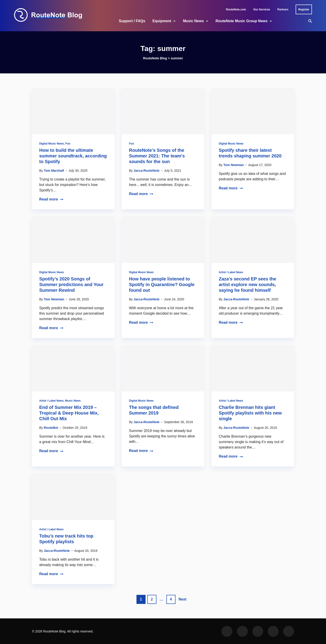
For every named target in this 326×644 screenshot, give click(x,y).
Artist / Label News (231, 272)
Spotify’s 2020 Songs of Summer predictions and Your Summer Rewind (71, 285)
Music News (193, 21)
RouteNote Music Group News (242, 21)
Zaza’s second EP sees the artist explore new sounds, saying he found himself (247, 285)
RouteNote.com (236, 10)
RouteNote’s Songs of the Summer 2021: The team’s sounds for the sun (157, 156)
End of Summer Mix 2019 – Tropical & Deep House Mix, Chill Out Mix (69, 413)
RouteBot (51, 428)
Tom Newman (234, 165)
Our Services (262, 10)
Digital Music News (52, 144)
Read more (51, 199)
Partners (283, 10)
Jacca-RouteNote (146, 171)
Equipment (162, 21)
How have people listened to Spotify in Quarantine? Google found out (162, 285)
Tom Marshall (54, 171)
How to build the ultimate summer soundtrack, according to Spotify (73, 156)
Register (304, 10)
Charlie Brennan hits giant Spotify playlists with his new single (250, 413)
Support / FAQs (132, 21)
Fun (68, 144)
